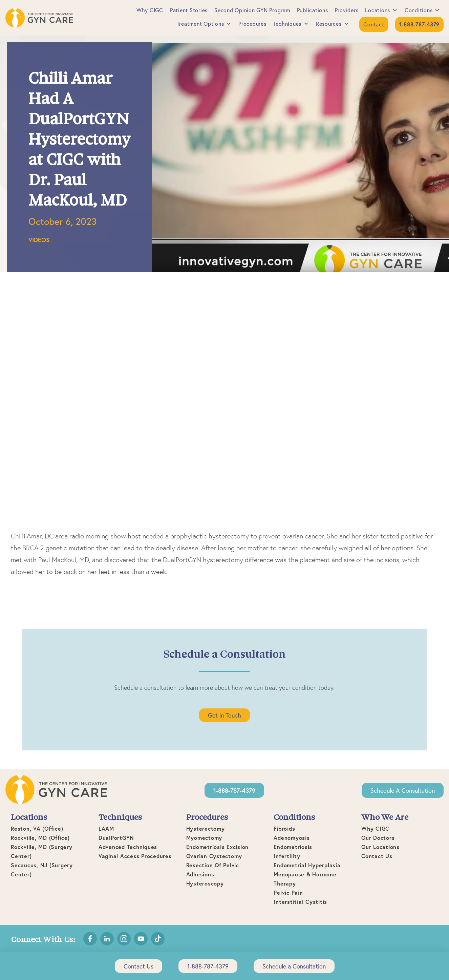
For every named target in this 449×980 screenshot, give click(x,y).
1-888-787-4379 (208, 966)
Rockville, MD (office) (40, 838)
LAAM (106, 828)
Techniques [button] (291, 24)
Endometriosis (293, 847)
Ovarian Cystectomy (214, 856)
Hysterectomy (206, 828)
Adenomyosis (292, 838)
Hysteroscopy (205, 883)
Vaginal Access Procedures (135, 856)
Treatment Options (204, 24)
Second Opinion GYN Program (252, 10)
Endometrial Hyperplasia (307, 865)
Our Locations (380, 847)
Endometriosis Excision (218, 847)
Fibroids (284, 828)
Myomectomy (204, 838)
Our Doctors (378, 838)
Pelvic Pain (288, 892)
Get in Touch (224, 715)
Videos (39, 240)
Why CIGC (150, 10)
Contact (374, 24)
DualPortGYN (116, 838)
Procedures (252, 24)
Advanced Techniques (128, 847)
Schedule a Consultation (403, 790)
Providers (347, 10)
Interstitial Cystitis (300, 902)
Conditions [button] (422, 10)
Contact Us (377, 856)
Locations (381, 10)
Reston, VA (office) (37, 828)
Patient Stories (189, 10)
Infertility (287, 856)
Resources (333, 24)
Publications (313, 10)
